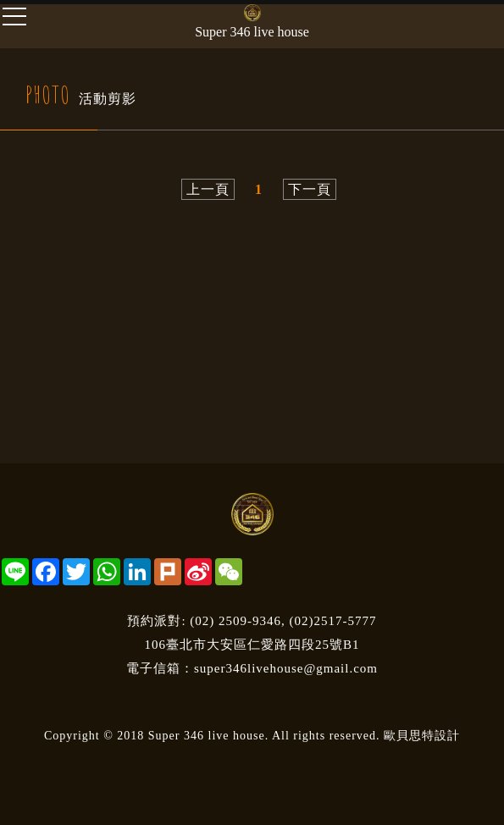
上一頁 (208, 189)
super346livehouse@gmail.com (286, 668)
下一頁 (310, 189)
